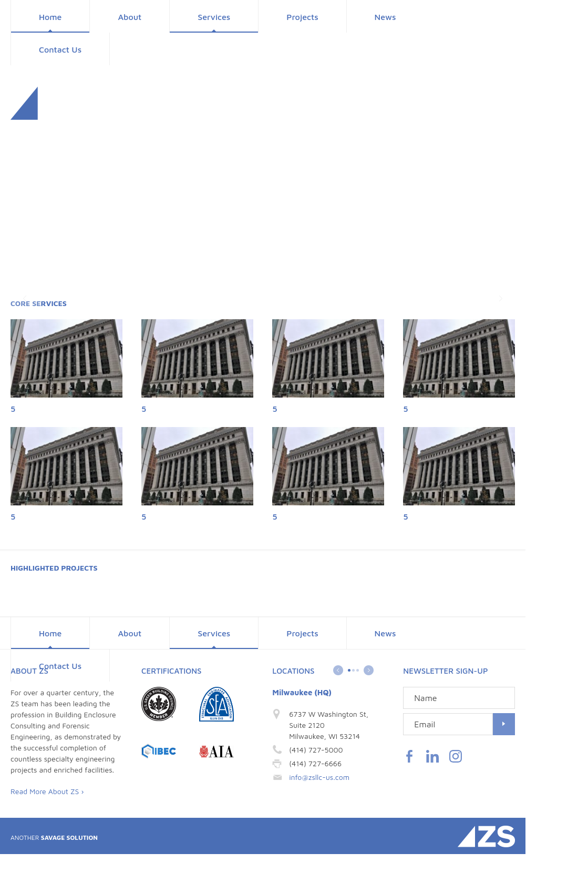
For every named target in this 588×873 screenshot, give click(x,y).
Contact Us (60, 49)
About (130, 17)
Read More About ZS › (47, 791)
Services (214, 17)
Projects (302, 17)
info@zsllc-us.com (319, 777)
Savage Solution (54, 838)
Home (50, 17)
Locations (293, 671)
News (385, 17)
